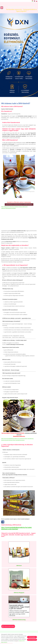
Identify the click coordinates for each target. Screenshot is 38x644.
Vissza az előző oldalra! (9, 626)
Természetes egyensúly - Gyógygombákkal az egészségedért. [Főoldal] (21, 9)
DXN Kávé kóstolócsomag (19, 620)
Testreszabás (32, 637)
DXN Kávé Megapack (19, 593)
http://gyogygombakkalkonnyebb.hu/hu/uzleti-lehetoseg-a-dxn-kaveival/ (17, 528)
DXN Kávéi (19, 566)
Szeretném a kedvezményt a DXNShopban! (19, 204)
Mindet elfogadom (32, 640)
